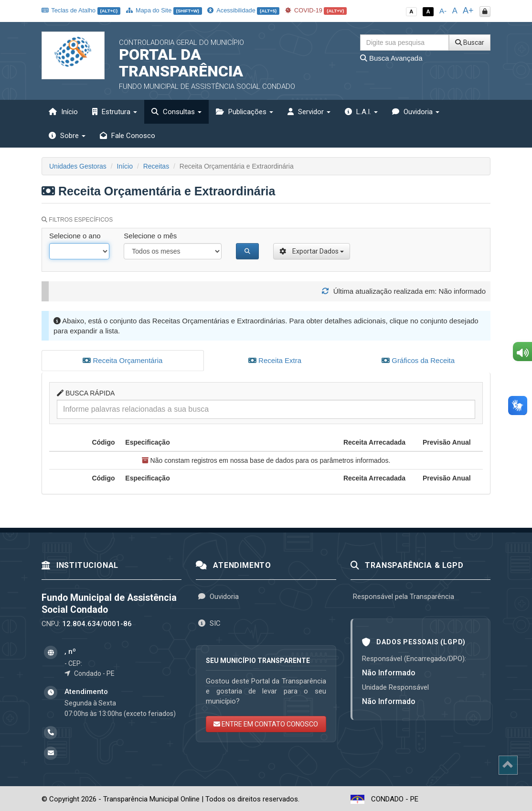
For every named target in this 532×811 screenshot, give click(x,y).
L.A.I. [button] (361, 112)
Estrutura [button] (115, 112)
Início (63, 112)
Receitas (156, 166)
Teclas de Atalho (81, 10)
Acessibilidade (243, 10)
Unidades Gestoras (78, 166)
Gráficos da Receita (418, 360)
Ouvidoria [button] (416, 112)
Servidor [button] (309, 112)
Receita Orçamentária (122, 360)
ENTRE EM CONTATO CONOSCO (266, 723)
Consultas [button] (176, 112)
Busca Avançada (391, 58)
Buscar (470, 43)
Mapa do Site (164, 10)
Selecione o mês (150, 236)
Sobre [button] (67, 136)
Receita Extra (275, 360)
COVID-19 (316, 10)
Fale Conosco (128, 136)
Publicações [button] (245, 112)
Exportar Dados (312, 251)
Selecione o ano (75, 236)
